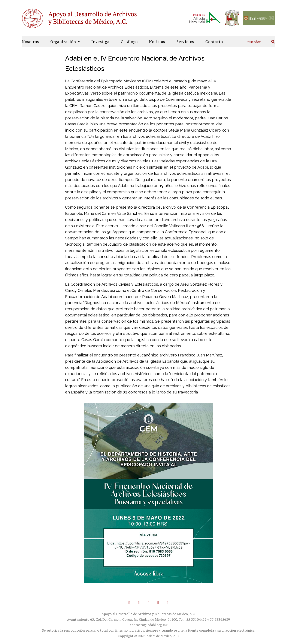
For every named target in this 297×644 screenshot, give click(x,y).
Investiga (100, 42)
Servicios (185, 42)
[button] (65, 42)
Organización (65, 42)
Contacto (214, 42)
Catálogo (129, 42)
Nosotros (30, 42)
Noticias (157, 42)
